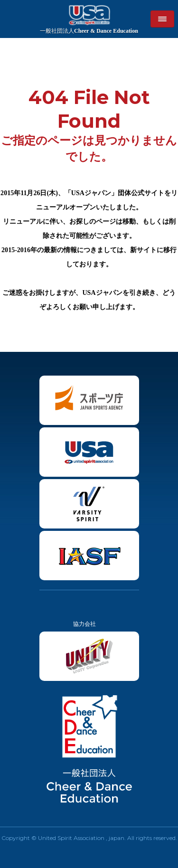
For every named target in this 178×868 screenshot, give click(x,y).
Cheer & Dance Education (89, 31)
